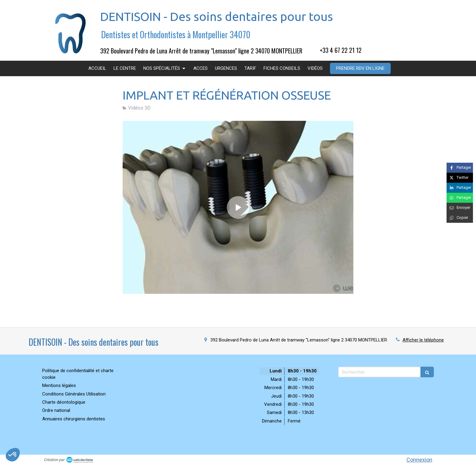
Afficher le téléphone (423, 340)
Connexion (419, 460)
